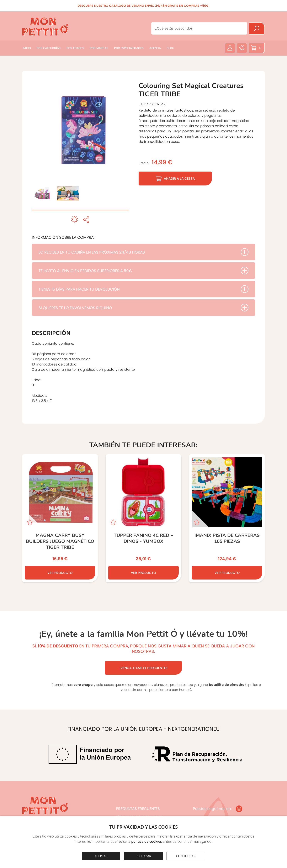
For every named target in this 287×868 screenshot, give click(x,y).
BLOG (170, 48)
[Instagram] (239, 809)
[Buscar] (257, 28)
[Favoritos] (242, 48)
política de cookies (147, 841)
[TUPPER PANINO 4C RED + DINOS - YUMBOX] (143, 518)
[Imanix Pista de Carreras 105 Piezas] (227, 518)
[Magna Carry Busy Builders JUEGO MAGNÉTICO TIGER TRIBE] (60, 518)
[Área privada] (230, 48)
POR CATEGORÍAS (49, 48)
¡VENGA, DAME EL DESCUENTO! (143, 668)
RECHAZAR (143, 856)
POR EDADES (75, 48)
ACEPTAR (101, 856)
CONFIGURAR (186, 856)
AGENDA (155, 48)
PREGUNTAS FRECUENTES (138, 809)
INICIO (27, 48)
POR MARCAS (99, 48)
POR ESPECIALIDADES (129, 48)
